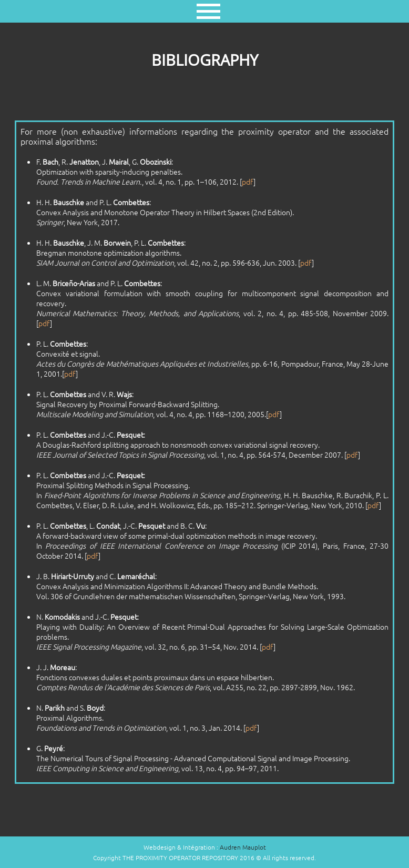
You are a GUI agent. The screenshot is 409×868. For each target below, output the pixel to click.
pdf (248, 181)
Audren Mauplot (243, 847)
